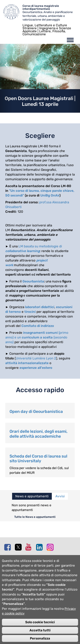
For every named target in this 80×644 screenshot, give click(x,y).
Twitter (19, 547)
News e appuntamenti (32, 496)
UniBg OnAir (50, 195)
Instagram (51, 547)
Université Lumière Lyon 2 (36, 358)
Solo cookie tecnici (40, 629)
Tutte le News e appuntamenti (35, 517)
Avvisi (60, 496)
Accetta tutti (40, 638)
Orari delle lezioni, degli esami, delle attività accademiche (39, 434)
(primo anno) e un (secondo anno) (37, 337)
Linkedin (40, 547)
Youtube (30, 547)
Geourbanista (33, 281)
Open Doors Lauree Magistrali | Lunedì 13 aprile (40, 101)
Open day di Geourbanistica (36, 411)
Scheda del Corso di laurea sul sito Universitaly (38, 459)
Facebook (8, 547)
